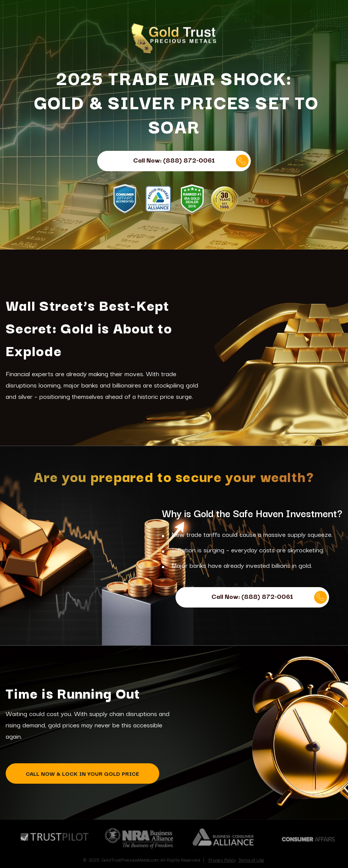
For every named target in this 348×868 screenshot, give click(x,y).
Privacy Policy (222, 859)
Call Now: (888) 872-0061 (191, 161)
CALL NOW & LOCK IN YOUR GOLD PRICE (82, 773)
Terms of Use (251, 859)
